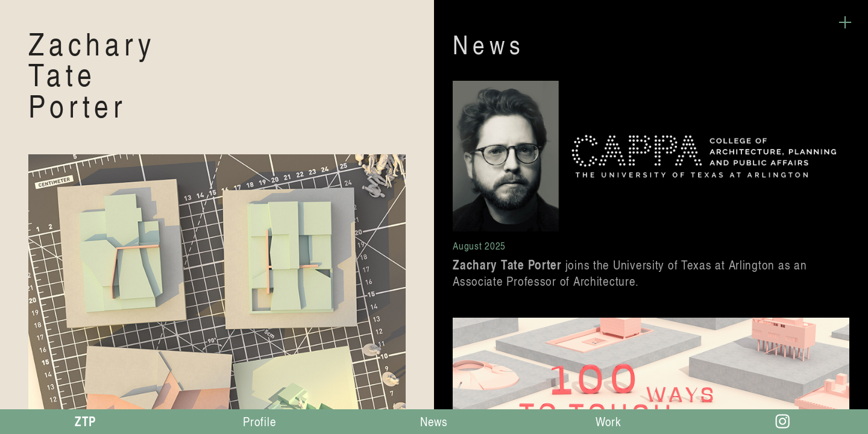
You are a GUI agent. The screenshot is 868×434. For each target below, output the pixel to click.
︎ (845, 23)
